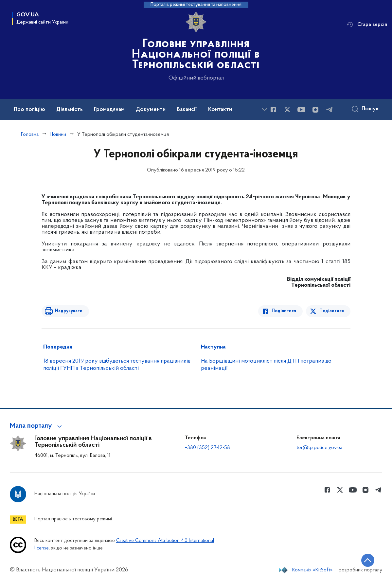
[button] (37, 426)
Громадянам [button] (109, 110)
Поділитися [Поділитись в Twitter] (332, 311)
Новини (58, 135)
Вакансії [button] (187, 110)
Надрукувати (68, 311)
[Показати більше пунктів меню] (264, 109)
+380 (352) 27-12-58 (207, 448)
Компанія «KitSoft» (312, 570)
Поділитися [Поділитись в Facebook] (284, 311)
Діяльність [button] (70, 110)
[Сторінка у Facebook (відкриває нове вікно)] (273, 110)
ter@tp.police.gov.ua (319, 448)
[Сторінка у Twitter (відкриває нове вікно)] (287, 110)
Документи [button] (151, 110)
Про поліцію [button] (29, 110)
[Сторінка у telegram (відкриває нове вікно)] (330, 110)
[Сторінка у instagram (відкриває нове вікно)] (315, 110)
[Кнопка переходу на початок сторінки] (367, 560)
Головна (30, 135)
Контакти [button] (220, 110)
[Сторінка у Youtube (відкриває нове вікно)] (301, 110)
